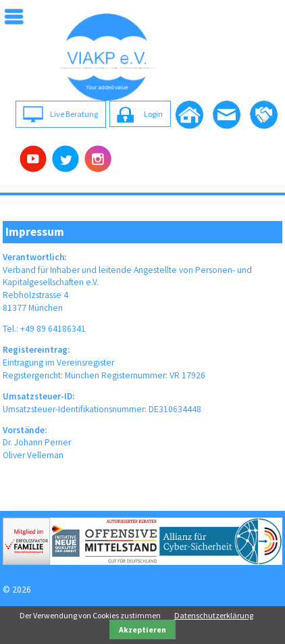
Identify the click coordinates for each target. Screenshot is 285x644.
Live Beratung (74, 114)
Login (153, 114)
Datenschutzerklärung (214, 615)
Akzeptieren (142, 629)
